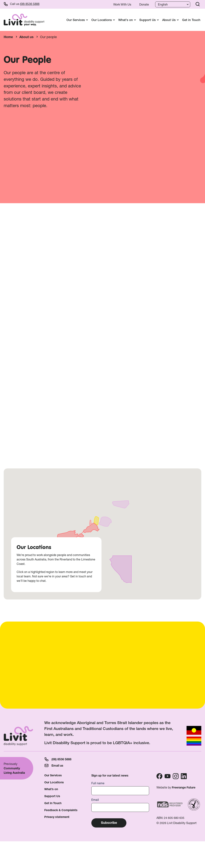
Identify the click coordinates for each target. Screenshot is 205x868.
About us (26, 37)
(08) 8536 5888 (30, 4)
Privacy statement (57, 817)
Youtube (168, 776)
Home (8, 37)
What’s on (51, 789)
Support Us (52, 796)
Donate (144, 4)
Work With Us (122, 4)
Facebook (159, 776)
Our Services (53, 775)
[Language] (172, 4)
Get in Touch (191, 20)
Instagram (176, 776)
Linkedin (184, 776)
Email (95, 800)
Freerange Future (184, 787)
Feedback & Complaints (61, 810)
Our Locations (54, 782)
